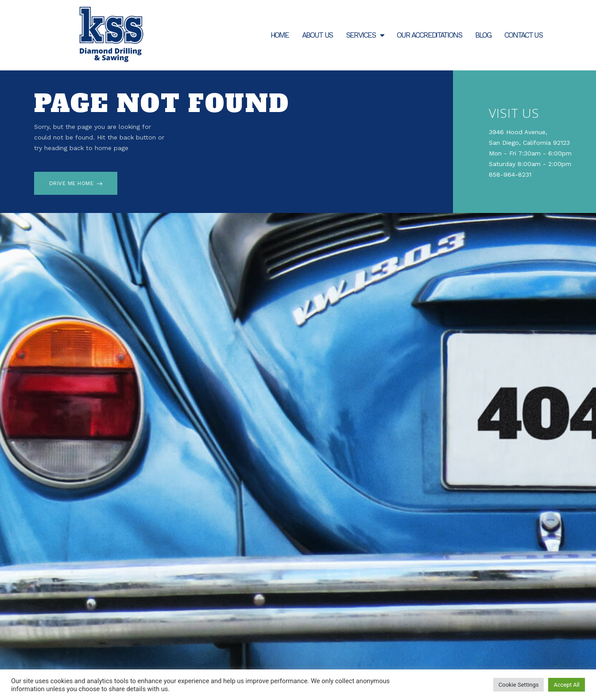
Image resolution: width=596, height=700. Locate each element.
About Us (317, 35)
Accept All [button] (567, 685)
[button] (76, 183)
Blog (483, 35)
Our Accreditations (429, 35)
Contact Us (523, 35)
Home (280, 35)
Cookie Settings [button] (519, 685)
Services (365, 35)
